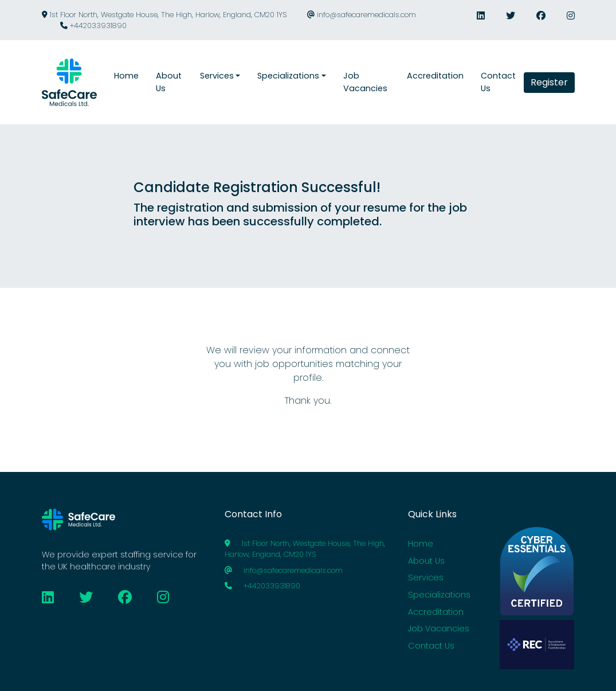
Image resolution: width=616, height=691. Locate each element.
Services (426, 577)
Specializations (439, 595)
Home (421, 544)
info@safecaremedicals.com (362, 15)
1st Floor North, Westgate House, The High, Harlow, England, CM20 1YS (164, 15)
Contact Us (431, 646)
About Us (426, 561)
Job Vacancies (439, 628)
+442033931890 (93, 26)
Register (549, 82)
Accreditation (436, 612)
